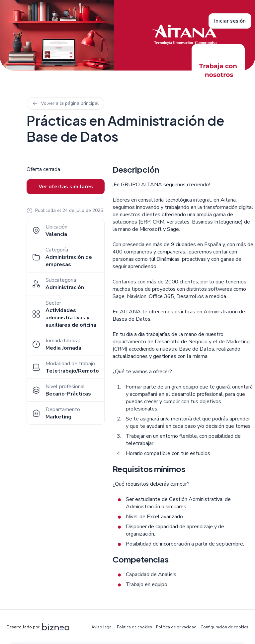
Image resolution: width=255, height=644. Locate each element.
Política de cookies (134, 627)
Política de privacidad (176, 627)
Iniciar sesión (230, 21)
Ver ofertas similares (66, 187)
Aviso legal (102, 627)
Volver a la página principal (65, 103)
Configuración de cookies (224, 627)
